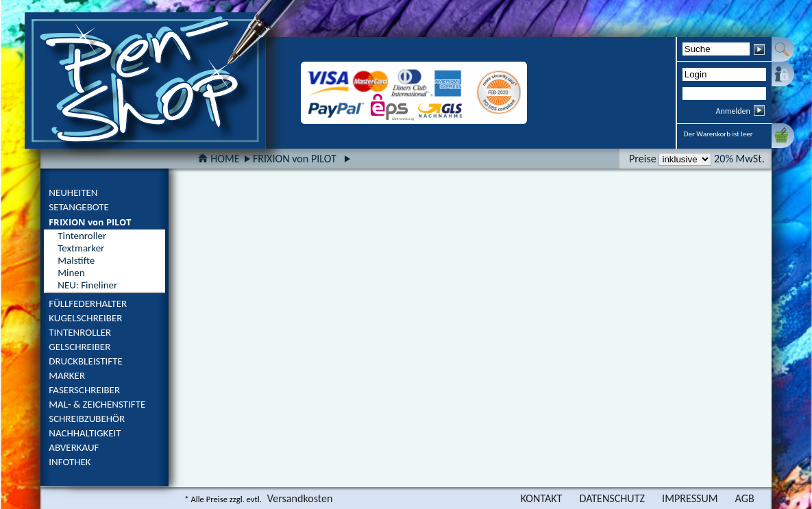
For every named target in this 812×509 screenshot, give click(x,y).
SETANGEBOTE (79, 207)
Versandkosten (300, 498)
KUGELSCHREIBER (85, 318)
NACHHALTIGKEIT (85, 433)
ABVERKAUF (74, 447)
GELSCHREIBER (79, 347)
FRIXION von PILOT (90, 222)
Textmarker (81, 248)
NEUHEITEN (73, 193)
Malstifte (76, 260)
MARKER (67, 375)
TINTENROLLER (80, 332)
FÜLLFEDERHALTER (88, 303)
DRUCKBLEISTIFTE (86, 361)
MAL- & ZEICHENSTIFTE (97, 404)
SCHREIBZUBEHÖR (87, 419)
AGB (745, 498)
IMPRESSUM (690, 498)
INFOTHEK (70, 462)
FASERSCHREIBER (84, 390)
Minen (71, 273)
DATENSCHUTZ (612, 498)
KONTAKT (542, 498)
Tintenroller (82, 236)
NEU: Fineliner (87, 285)
